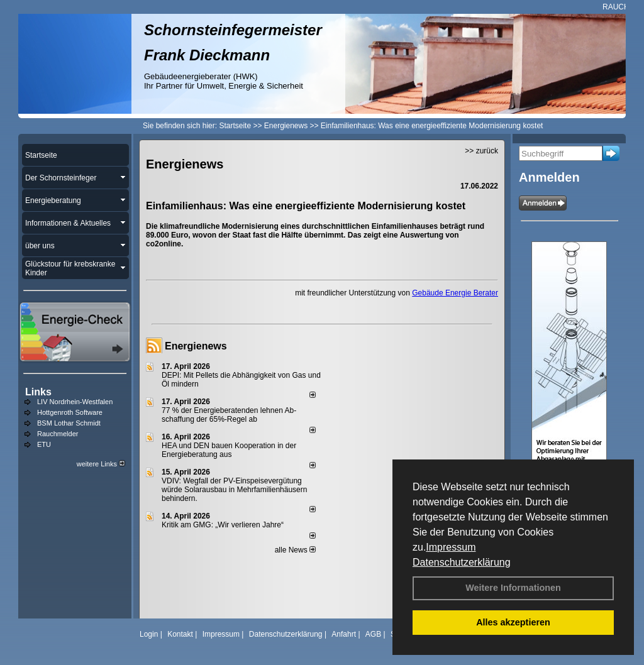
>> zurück (481, 151)
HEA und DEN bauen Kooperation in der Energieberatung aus (229, 450)
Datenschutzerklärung (462, 562)
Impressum (451, 547)
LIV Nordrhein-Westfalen (75, 402)
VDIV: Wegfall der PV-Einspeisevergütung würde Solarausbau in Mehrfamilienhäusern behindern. (234, 490)
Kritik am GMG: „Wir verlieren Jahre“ (223, 525)
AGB (373, 634)
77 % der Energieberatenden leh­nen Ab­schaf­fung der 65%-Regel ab (229, 415)
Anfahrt (344, 634)
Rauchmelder (58, 434)
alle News (295, 550)
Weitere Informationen (513, 588)
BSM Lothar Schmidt (69, 423)
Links (38, 392)
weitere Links (101, 464)
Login (149, 634)
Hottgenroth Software (70, 412)
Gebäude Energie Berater (455, 293)
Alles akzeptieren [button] (513, 622)
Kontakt (180, 634)
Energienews (196, 346)
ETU (44, 444)
